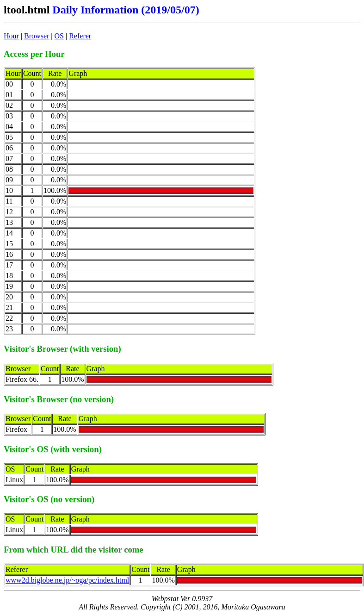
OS (59, 36)
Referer (80, 36)
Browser (37, 36)
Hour (11, 36)
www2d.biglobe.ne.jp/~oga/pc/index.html (67, 580)
